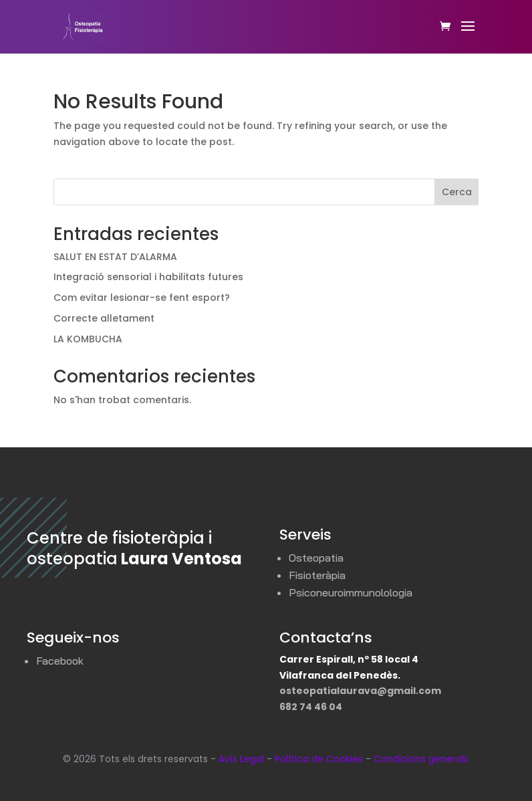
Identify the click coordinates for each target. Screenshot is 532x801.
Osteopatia (316, 558)
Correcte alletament (104, 318)
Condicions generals (421, 759)
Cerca (457, 192)
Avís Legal (241, 759)
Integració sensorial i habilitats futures (148, 277)
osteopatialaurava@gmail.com (360, 691)
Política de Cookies (319, 759)
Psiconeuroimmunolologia (351, 592)
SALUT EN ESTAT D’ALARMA (115, 257)
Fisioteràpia (317, 575)
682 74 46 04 (311, 707)
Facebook (60, 661)
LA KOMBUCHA (88, 339)
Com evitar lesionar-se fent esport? (142, 298)
